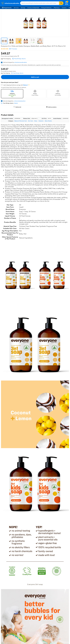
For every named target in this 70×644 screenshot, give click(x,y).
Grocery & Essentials (33, 8)
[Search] (61, 3)
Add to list (17, 107)
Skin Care (31, 121)
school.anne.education (21, 62)
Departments (7, 8)
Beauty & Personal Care (21, 121)
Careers (64, 8)
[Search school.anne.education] (40, 3)
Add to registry (51, 107)
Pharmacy (57, 8)
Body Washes (48, 121)
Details (16, 103)
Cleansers (41, 121)
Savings (23, 8)
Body (36, 121)
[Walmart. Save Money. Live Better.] (10, 3)
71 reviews (14, 49)
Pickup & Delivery (46, 8)
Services (16, 8)
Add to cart (35, 77)
